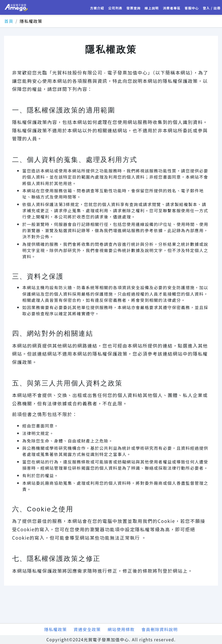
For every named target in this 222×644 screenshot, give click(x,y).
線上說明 (152, 8)
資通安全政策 (87, 629)
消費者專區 (172, 8)
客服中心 (192, 8)
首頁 (9, 21)
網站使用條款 (121, 629)
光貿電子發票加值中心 (16, 7)
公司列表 (115, 8)
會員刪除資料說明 (160, 629)
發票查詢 (134, 8)
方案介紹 (97, 8)
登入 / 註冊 (212, 8)
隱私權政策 (56, 629)
